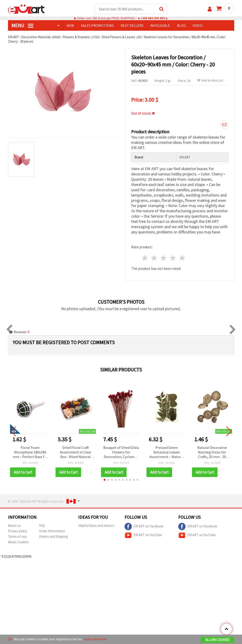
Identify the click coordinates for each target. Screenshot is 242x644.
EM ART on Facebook (144, 527)
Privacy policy (18, 531)
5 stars (182, 258)
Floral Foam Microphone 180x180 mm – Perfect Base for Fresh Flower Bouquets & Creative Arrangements (30, 452)
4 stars (173, 258)
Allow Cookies (217, 640)
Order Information (52, 531)
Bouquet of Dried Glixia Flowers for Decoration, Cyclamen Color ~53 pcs (121, 452)
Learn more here (95, 639)
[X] (10, 639)
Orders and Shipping (53, 536)
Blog (181, 25)
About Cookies (18, 542)
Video (198, 25)
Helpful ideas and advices (96, 525)
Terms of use (17, 536)
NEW (70, 25)
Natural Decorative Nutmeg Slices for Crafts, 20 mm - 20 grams (212, 452)
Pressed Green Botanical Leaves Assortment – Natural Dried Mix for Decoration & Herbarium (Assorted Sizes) (167, 452)
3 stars (164, 258)
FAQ (42, 525)
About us (14, 525)
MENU (22, 25)
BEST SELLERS (132, 25)
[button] (105, 480)
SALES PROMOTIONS (97, 25)
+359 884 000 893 (153, 18)
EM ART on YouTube (143, 535)
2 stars (154, 258)
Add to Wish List (210, 80)
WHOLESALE (160, 25)
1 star (145, 258)
